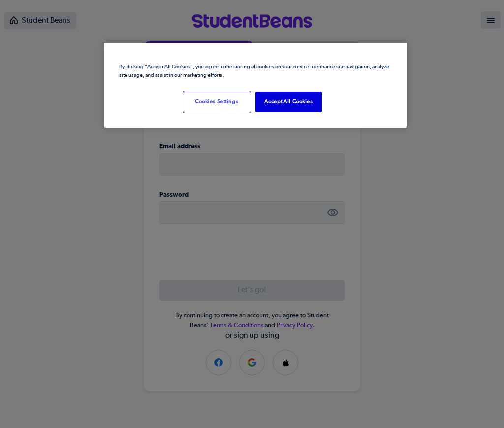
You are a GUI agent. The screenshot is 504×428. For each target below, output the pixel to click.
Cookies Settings (217, 102)
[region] (255, 85)
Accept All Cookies (288, 102)
